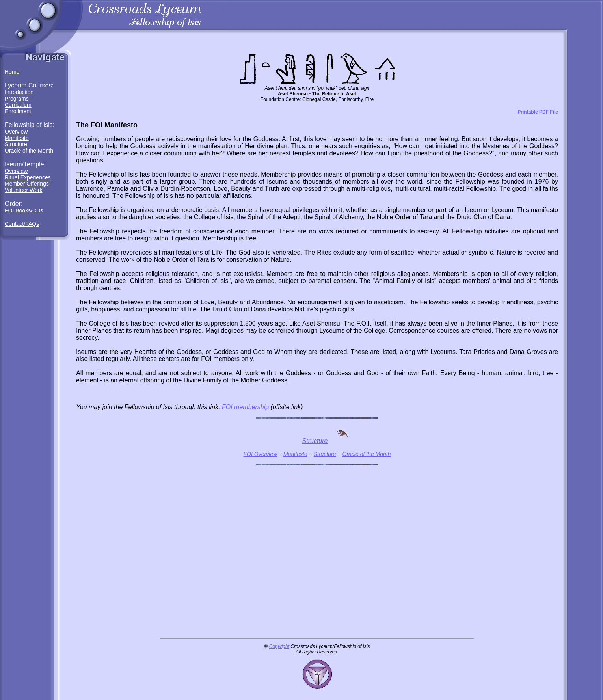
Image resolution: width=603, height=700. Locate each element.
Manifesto (17, 138)
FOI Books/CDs (24, 210)
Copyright (279, 646)
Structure (16, 144)
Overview (16, 132)
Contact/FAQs (22, 224)
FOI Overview (261, 454)
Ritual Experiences (28, 177)
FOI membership (245, 407)
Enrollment (18, 111)
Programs (17, 99)
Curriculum (18, 105)
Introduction (19, 92)
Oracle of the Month (29, 151)
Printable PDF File (538, 112)
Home (12, 72)
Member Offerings (27, 184)
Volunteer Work (23, 190)
